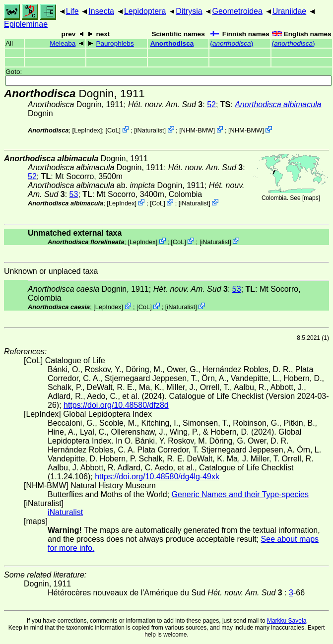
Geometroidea (237, 11)
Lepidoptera (145, 11)
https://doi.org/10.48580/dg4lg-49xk (157, 477)
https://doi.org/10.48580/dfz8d (116, 405)
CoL (113, 130)
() (232, 43)
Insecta (101, 11)
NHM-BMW (197, 130)
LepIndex (87, 130)
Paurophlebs (115, 43)
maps (311, 198)
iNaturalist (150, 130)
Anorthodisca (172, 43)
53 (74, 194)
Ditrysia (189, 11)
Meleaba (63, 43)
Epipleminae (26, 24)
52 (211, 104)
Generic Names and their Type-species (240, 494)
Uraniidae (289, 11)
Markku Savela (287, 621)
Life (72, 11)
